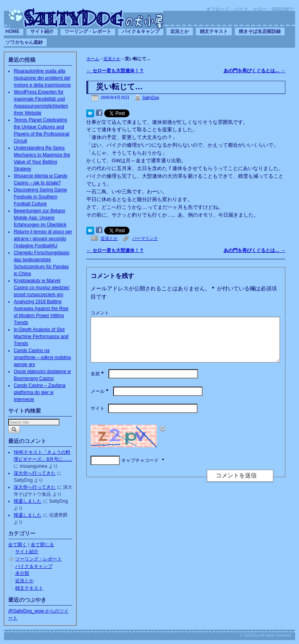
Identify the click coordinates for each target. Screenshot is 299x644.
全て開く (17, 545)
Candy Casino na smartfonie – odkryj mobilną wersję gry (42, 358)
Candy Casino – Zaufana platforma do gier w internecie (39, 392)
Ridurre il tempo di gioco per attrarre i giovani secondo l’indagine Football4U (43, 239)
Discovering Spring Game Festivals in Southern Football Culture (40, 197)
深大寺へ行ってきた (35, 473)
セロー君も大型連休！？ (115, 71)
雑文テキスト (214, 31)
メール (100, 401)
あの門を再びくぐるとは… (254, 71)
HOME (12, 31)
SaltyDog (151, 97)
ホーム (93, 59)
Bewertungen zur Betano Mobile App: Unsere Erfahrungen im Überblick (40, 218)
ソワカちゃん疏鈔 (24, 42)
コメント (100, 313)
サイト (98, 418)
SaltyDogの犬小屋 (87, 18)
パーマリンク (145, 238)
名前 (98, 383)
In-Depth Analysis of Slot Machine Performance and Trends (41, 337)
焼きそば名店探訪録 (260, 31)
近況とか (180, 31)
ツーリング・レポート (88, 31)
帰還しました (28, 501)
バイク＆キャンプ (141, 31)
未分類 (22, 573)
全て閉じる (42, 545)
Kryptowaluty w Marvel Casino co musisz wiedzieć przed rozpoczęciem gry (41, 288)
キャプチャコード (140, 470)
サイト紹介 (42, 31)
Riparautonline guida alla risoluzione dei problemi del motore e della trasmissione (42, 78)
